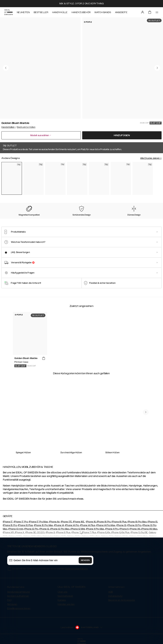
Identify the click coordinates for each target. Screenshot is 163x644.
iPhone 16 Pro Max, (137, 522)
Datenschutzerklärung (76, 569)
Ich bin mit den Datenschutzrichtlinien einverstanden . (50, 569)
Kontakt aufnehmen (18, 596)
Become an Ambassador (122, 600)
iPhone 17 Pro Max (38, 522)
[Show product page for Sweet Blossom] (143, 179)
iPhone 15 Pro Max (44, 525)
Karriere (62, 600)
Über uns (62, 592)
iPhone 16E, (79, 522)
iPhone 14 (59, 525)
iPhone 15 (152, 522)
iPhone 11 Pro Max (95, 529)
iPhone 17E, (67, 522)
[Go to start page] (8, 12)
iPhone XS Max (149, 529)
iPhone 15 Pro (10, 525)
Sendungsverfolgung (18, 592)
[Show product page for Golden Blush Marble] (12, 178)
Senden (85, 560)
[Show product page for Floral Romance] (34, 179)
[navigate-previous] (146, 412)
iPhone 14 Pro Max (106, 525)
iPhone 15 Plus (25, 525)
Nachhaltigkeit (65, 596)
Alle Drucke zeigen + (151, 158)
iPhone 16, (91, 522)
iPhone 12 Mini (78, 529)
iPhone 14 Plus (88, 525)
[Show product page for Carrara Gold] (55, 179)
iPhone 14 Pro (72, 525)
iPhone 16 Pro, (104, 522)
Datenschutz (115, 596)
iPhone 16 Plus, (119, 522)
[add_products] (44, 358)
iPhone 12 (44, 529)
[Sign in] (143, 12)
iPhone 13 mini (16, 529)
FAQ (9, 600)
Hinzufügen (122, 135)
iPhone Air (54, 522)
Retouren (12, 604)
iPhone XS (135, 529)
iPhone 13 (121, 525)
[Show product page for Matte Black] (99, 179)
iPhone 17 (8, 522)
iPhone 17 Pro (21, 522)
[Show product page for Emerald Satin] (77, 179)
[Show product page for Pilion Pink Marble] (121, 179)
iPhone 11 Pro (112, 529)
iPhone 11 (124, 529)
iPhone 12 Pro (31, 529)
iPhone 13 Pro (134, 525)
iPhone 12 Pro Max (60, 529)
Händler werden (66, 604)
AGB (111, 592)
